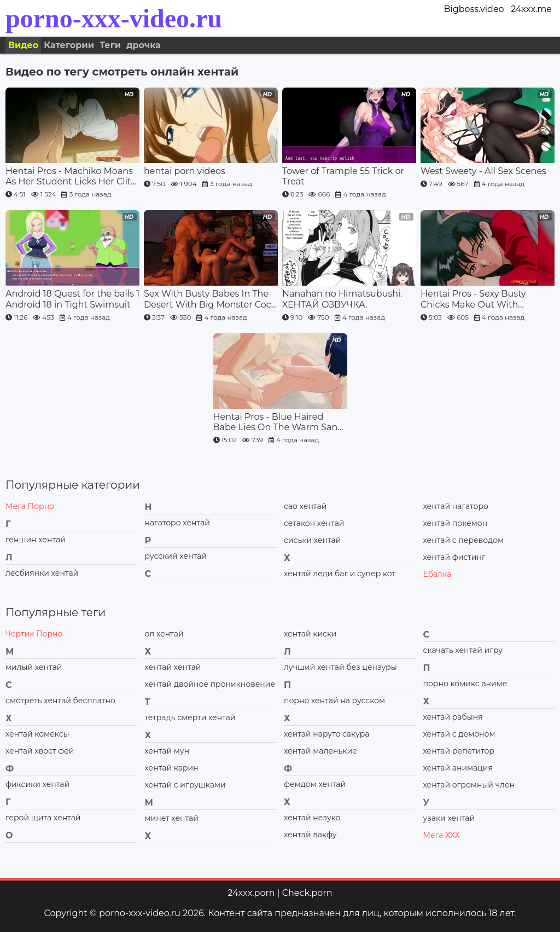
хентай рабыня (453, 717)
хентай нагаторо (456, 506)
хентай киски (310, 634)
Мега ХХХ (442, 835)
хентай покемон (456, 523)
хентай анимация (458, 768)
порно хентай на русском (334, 701)
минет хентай (172, 818)
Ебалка (437, 574)
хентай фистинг (454, 557)
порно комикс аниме (465, 684)
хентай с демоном (459, 734)
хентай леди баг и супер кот (340, 574)
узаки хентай (449, 818)
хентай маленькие (320, 751)
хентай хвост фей (40, 751)
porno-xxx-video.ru (114, 19)
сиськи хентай (312, 540)
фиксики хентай (37, 784)
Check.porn (307, 893)
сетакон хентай (314, 523)
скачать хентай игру (463, 650)
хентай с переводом (464, 540)
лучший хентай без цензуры (340, 667)
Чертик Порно (34, 634)
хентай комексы (37, 734)
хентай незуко (312, 818)
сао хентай (305, 506)
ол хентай (164, 634)
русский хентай (176, 556)
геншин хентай (36, 540)
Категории (69, 45)
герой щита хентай (43, 818)
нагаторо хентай (177, 523)
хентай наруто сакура (326, 734)
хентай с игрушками (185, 785)
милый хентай (34, 667)
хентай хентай (173, 667)
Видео (23, 45)
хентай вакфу (310, 835)
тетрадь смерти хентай (190, 717)
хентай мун (167, 751)
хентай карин (172, 768)
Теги (110, 45)
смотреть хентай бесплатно (60, 701)
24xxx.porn (251, 893)
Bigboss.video (474, 9)
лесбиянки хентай (42, 573)
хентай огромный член (469, 785)
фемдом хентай (315, 784)
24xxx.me (531, 9)
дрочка (144, 45)
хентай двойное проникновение (210, 684)
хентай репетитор (459, 751)
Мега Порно (30, 506)
